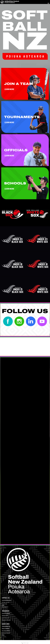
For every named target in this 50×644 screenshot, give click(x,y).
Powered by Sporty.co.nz (25, 642)
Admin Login (25, 643)
